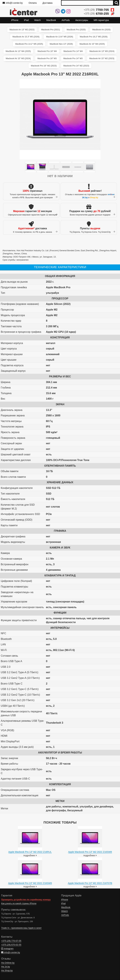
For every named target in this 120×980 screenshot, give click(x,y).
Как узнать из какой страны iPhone (19, 903)
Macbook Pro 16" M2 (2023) (44, 66)
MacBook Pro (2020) (76, 30)
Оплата (33, 3)
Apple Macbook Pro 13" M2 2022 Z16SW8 (90, 852)
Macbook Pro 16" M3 (47, 58)
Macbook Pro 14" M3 (73, 58)
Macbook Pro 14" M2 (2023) (76, 66)
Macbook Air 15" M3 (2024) (18, 58)
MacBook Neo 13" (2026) (61, 44)
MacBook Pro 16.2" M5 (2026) (94, 37)
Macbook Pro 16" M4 (47, 51)
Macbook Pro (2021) (51, 30)
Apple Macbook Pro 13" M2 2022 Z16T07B (90, 883)
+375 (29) (99, 10)
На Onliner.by (8, 963)
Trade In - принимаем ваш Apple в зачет (21, 928)
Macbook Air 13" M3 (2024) (102, 51)
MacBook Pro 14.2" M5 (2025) (29, 44)
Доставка (47, 3)
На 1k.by (5, 967)
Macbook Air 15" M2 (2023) (102, 58)
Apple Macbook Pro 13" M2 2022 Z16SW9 (30, 883)
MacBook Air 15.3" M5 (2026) (26, 37)
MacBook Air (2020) (101, 30)
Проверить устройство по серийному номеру (26, 900)
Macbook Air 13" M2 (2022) (22, 30)
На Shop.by (7, 970)
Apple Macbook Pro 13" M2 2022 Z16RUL (30, 852)
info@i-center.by (13, 3)
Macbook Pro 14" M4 (73, 51)
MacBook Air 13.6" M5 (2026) (60, 37)
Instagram (7, 948)
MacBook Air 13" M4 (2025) (18, 51)
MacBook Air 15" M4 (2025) (92, 44)
